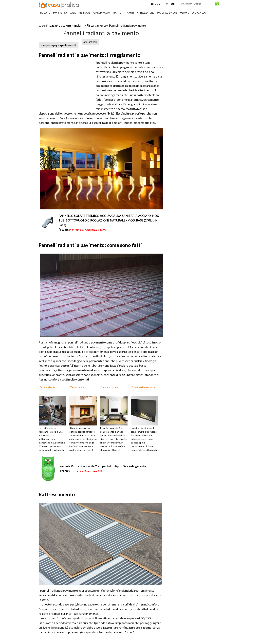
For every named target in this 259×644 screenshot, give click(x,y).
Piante (117, 13)
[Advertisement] (77, 21)
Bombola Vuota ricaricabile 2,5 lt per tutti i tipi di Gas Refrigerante (102, 466)
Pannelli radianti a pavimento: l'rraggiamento (90, 55)
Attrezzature (145, 13)
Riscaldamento (97, 25)
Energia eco (199, 13)
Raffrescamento (57, 494)
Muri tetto (60, 13)
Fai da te (45, 13)
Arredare (84, 13)
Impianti (129, 13)
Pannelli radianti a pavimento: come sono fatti (90, 245)
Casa (73, 13)
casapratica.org (60, 25)
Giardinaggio (102, 13)
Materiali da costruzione (173, 13)
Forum (155, 4)
